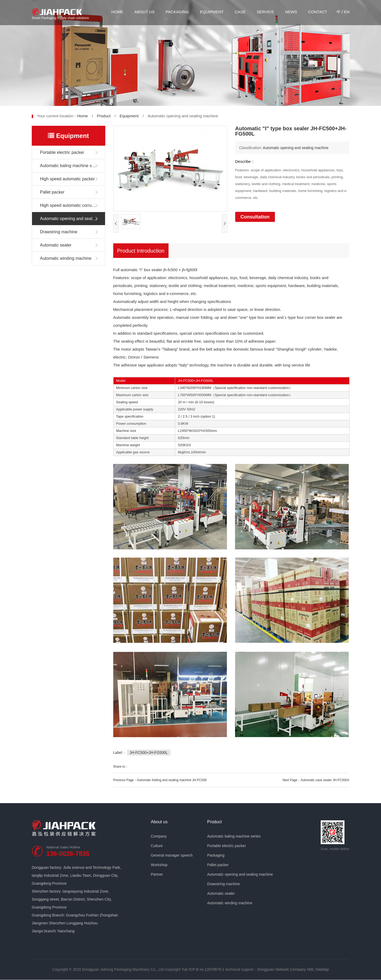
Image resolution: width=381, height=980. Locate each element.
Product (104, 116)
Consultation (255, 217)
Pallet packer (52, 192)
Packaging (177, 12)
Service (265, 12)
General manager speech (172, 855)
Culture (157, 846)
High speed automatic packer (67, 179)
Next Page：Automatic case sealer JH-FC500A (316, 780)
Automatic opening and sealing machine (72, 219)
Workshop (159, 865)
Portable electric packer (62, 152)
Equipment (212, 12)
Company (159, 836)
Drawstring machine (59, 232)
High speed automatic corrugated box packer (72, 205)
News (291, 12)
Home (117, 12)
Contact (318, 12)
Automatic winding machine (66, 258)
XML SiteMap (318, 969)
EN (347, 12)
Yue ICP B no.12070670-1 (203, 969)
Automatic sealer (56, 245)
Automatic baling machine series (70, 166)
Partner (157, 874)
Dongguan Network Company (282, 969)
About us (144, 12)
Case (240, 12)
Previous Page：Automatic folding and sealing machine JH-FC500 (160, 780)
